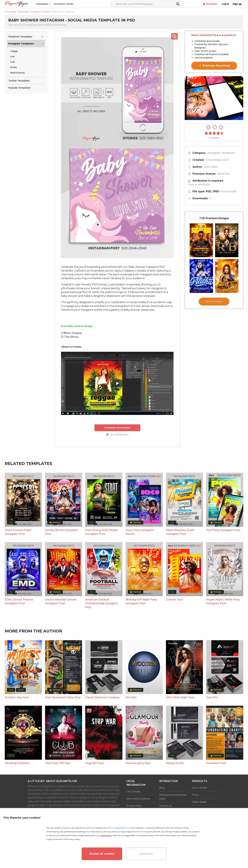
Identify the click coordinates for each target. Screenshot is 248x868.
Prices (196, 795)
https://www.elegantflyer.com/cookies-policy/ (133, 835)
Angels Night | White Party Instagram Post (223, 601)
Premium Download (117, 428)
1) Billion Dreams (71, 333)
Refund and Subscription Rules (173, 797)
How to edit (229, 191)
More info (223, 174)
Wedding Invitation (17, 763)
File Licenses (133, 792)
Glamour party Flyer (138, 763)
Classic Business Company (102, 697)
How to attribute (199, 184)
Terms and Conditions (138, 799)
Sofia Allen (211, 167)
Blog (162, 788)
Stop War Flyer (95, 763)
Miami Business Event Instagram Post (180, 532)
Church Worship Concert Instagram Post (61, 601)
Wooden (131, 697)
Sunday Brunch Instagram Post (62, 532)
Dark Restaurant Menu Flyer (63, 697)
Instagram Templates (21, 44)
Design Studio (175, 763)
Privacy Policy (134, 806)
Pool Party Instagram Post (223, 530)
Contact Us (165, 806)
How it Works (200, 788)
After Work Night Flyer (180, 697)
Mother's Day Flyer (17, 697)
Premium (210, 4)
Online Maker (200, 802)
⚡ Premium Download (214, 66)
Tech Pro (212, 697)
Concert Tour (174, 600)
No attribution (117, 435)
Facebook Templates (20, 37)
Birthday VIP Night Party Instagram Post (141, 601)
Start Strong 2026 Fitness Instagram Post (102, 532)
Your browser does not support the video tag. (214, 98)
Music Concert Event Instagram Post (18, 532)
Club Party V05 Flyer (58, 763)
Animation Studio (64, 4)
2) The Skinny (70, 337)
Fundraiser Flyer (216, 763)
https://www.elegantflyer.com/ (117, 828)
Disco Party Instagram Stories (140, 532)
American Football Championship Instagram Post (102, 603)
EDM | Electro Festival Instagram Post (19, 601)
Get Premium (214, 301)
